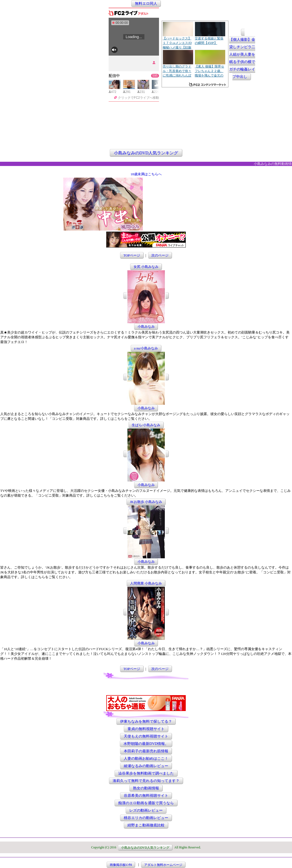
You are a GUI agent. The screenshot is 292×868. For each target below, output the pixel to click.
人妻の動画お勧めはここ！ (146, 759)
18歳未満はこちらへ (146, 174)
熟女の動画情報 (146, 788)
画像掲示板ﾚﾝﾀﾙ (121, 865)
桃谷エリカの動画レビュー (146, 818)
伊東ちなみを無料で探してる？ (146, 721)
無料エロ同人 (146, 4)
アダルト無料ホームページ (163, 865)
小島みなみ (146, 327)
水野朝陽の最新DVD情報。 (146, 744)
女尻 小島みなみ (146, 267)
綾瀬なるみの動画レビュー (146, 766)
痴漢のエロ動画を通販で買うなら (146, 803)
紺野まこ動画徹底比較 (146, 825)
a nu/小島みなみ (146, 348)
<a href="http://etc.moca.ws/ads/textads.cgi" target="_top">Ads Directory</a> (186, 223)
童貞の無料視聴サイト (146, 729)
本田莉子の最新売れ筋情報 (146, 751)
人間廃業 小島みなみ (146, 583)
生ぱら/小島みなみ (146, 425)
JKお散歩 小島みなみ (146, 502)
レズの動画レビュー (146, 810)
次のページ (160, 255)
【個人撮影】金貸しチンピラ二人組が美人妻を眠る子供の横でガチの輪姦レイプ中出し (242, 58)
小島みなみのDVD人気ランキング (146, 153)
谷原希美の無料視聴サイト (146, 796)
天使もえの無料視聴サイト (146, 736)
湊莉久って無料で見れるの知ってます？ (146, 781)
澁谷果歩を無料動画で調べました (146, 773)
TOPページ (132, 255)
